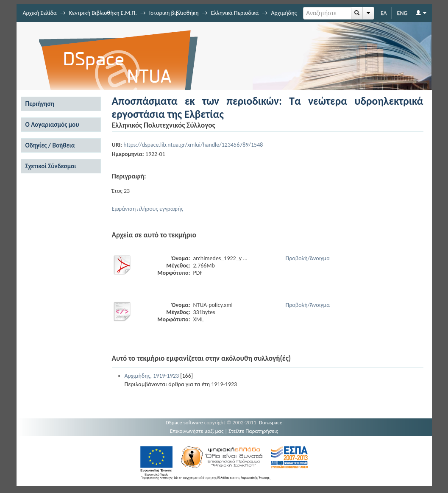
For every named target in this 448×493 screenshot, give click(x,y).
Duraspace (271, 422)
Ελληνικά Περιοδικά (235, 13)
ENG (402, 13)
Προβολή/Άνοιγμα (308, 258)
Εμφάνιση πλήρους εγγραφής (148, 209)
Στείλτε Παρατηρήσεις (253, 431)
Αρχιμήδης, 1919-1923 (152, 376)
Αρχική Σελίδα (40, 13)
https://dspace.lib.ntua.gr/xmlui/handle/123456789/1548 (193, 145)
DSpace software (184, 422)
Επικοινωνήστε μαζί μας (197, 431)
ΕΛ (384, 13)
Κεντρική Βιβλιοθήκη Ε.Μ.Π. (103, 13)
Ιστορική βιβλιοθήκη (174, 13)
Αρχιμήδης (284, 13)
